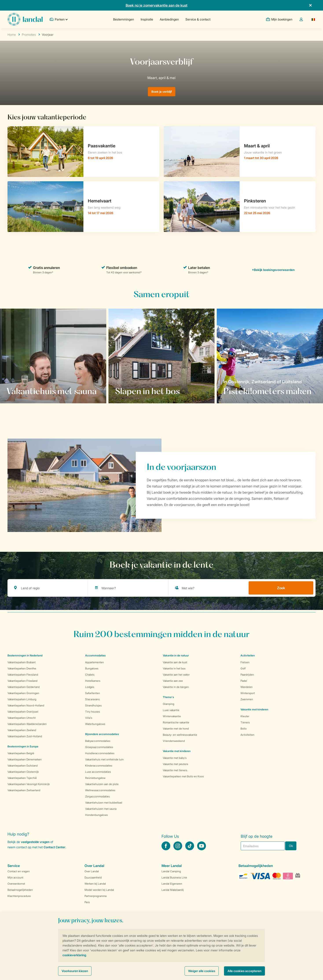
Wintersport (248, 693)
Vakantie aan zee (173, 681)
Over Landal (92, 871)
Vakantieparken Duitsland (23, 766)
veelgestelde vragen (35, 842)
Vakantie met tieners (175, 770)
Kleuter (245, 716)
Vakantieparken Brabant (22, 662)
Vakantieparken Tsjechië (22, 778)
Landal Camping (171, 871)
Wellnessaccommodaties (100, 790)
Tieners (245, 722)
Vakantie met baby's (175, 758)
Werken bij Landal (95, 884)
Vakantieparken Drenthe (22, 668)
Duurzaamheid (93, 877)
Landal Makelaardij (173, 890)
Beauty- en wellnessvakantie (180, 735)
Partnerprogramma (95, 896)
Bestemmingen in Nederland (25, 655)
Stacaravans (92, 699)
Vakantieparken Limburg (22, 699)
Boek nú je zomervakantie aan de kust (157, 5)
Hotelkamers (93, 681)
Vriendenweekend (174, 741)
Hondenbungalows (96, 815)
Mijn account (15, 877)
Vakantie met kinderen (177, 751)
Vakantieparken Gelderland (24, 687)
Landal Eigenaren (172, 884)
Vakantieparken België (21, 753)
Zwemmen (247, 699)
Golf (243, 668)
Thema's (168, 697)
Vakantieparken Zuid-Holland (25, 736)
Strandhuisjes (93, 705)
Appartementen (95, 662)
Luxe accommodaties (98, 772)
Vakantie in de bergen (176, 687)
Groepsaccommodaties (99, 747)
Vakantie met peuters (175, 764)
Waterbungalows (95, 724)
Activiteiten (247, 735)
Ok (291, 846)
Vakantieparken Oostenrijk (23, 772)
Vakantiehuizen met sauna (101, 809)
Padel (244, 681)
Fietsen (245, 662)
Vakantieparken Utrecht (22, 718)
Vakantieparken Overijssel (23, 712)
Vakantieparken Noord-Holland (26, 705)
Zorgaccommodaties (97, 796)
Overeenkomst (16, 884)
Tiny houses (93, 712)
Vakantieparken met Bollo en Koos (183, 776)
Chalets (90, 675)
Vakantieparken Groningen (23, 693)
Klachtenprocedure (19, 896)
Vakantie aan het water (176, 675)
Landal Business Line (174, 877)
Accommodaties (95, 655)
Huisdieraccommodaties (100, 753)
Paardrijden (247, 675)
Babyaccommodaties (98, 741)
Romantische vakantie (176, 722)
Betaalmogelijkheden (20, 890)
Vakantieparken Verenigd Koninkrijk (29, 784)
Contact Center (54, 847)
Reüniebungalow (95, 778)
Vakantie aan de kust (175, 662)
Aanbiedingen (169, 19)
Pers (87, 902)
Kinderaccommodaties (99, 766)
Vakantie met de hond (176, 729)
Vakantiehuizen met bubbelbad (104, 803)
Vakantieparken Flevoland (23, 675)
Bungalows (92, 668)
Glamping (169, 704)
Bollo (244, 729)
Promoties (29, 34)
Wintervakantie (172, 716)
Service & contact (198, 19)
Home (12, 34)
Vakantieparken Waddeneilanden (27, 724)
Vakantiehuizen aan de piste (102, 784)
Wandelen (247, 687)
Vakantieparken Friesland (22, 681)
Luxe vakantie (171, 710)
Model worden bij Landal (99, 890)
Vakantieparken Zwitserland (24, 790)
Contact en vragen (19, 871)
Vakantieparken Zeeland (22, 730)
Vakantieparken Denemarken (25, 759)
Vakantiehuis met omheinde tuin (104, 759)
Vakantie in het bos (174, 668)
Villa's (89, 718)
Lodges (90, 687)
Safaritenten (93, 693)
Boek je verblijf (162, 92)
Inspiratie (147, 19)
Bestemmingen (124, 19)
